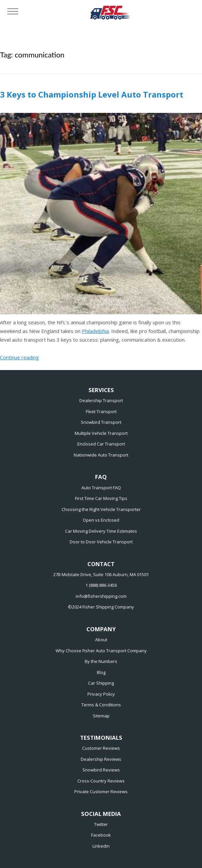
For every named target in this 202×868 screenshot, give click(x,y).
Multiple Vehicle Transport (101, 433)
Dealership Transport (101, 400)
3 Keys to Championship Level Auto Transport (92, 94)
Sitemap (101, 716)
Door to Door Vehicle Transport (101, 542)
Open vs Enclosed (101, 520)
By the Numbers (101, 661)
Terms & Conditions (101, 705)
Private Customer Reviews (101, 792)
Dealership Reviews (101, 759)
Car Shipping (101, 683)
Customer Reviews (101, 748)
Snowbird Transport (101, 422)
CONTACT (101, 564)
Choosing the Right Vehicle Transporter (101, 509)
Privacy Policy (101, 694)
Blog (101, 672)
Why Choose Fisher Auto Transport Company (101, 651)
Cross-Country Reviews (101, 781)
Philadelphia (95, 331)
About (101, 640)
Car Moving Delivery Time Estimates (101, 531)
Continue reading (19, 357)
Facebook (101, 835)
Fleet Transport (101, 411)
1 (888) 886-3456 (101, 585)
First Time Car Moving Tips (101, 498)
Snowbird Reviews (101, 770)
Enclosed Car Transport (101, 444)
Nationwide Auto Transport (101, 455)
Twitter (101, 824)
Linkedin (101, 846)
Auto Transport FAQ (101, 488)
